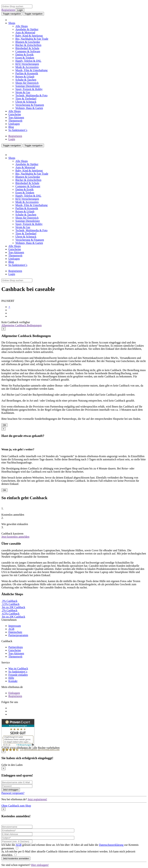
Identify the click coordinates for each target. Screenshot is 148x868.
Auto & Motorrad (25, 32)
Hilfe (11, 678)
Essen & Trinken (25, 58)
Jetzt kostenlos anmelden (15, 537)
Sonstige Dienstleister (28, 86)
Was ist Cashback (18, 668)
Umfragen (14, 124)
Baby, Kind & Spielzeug (29, 36)
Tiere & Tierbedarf (26, 99)
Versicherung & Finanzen (30, 105)
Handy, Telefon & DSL (28, 61)
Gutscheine (15, 114)
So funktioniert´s (18, 130)
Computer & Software (28, 51)
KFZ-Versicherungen (27, 64)
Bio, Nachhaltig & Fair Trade (32, 39)
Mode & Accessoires (27, 67)
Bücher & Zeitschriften (28, 45)
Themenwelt (15, 121)
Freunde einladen (18, 675)
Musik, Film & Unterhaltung (31, 70)
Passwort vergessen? (13, 793)
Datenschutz (15, 632)
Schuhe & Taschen (26, 80)
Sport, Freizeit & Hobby (29, 89)
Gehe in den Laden (12, 765)
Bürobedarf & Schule (27, 48)
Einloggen (14, 693)
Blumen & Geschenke (28, 42)
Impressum (15, 626)
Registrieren (8, 10)
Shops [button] (12, 23)
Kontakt (13, 681)
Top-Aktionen (16, 117)
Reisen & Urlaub (25, 77)
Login (20, 10)
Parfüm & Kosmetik (27, 73)
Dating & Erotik (24, 55)
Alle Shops (22, 26)
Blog (11, 127)
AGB (11, 629)
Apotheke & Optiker (27, 29)
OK (4, 425)
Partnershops (16, 647)
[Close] (3, 329)
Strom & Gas (23, 92)
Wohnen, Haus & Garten (29, 108)
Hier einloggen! (40, 865)
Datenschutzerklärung (111, 845)
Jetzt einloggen (11, 790)
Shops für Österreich (27, 83)
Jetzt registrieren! (37, 799)
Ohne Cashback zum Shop (16, 806)
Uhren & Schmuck (26, 102)
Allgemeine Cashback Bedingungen (21, 325)
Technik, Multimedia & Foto (31, 95)
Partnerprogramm (18, 635)
